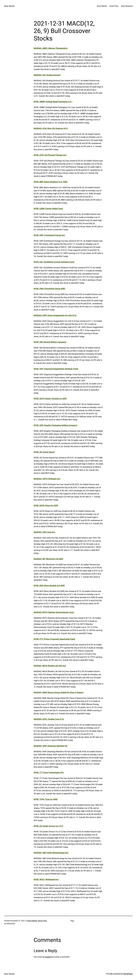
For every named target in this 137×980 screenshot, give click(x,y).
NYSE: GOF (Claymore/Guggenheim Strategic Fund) (56, 369)
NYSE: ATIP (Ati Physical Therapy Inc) (50, 155)
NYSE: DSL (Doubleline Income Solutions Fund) (54, 262)
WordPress (128, 974)
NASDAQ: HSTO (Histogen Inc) (47, 479)
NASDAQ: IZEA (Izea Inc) (44, 532)
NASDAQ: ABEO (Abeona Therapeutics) (51, 48)
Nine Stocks (9, 6)
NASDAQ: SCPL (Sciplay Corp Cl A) (49, 719)
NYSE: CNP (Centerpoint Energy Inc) (49, 235)
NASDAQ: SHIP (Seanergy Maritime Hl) (51, 746)
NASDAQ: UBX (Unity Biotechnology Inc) (51, 853)
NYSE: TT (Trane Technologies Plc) (49, 773)
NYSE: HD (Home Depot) (44, 452)
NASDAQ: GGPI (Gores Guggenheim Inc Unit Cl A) (55, 315)
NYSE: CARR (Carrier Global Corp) (48, 209)
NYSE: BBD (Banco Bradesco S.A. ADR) (51, 182)
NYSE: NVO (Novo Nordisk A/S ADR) (49, 586)
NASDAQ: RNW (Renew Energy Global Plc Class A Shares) (59, 692)
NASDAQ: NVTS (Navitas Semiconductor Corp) (54, 612)
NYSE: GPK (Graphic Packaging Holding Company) (55, 425)
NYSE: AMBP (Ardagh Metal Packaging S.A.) (53, 102)
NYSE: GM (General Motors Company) (50, 342)
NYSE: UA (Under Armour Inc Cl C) (48, 826)
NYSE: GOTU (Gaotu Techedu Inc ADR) (50, 399)
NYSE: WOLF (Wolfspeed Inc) (46, 879)
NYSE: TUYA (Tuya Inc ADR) (46, 799)
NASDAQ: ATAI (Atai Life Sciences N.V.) (51, 128)
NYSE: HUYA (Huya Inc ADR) (46, 505)
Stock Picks (42, 921)
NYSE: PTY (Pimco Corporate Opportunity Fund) (54, 639)
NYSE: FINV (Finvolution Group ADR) (49, 289)
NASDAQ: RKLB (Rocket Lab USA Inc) (50, 666)
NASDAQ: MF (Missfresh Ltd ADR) (48, 559)
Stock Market (32, 921)
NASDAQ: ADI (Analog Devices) (47, 75)
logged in (49, 957)
